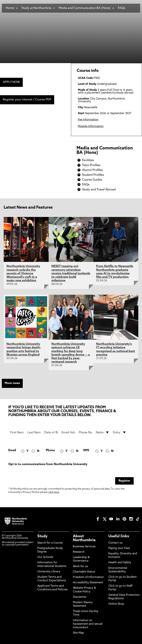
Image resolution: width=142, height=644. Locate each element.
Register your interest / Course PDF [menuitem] (27, 100)
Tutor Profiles (91, 165)
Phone (50, 450)
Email (12, 450)
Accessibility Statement (88, 583)
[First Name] (17, 432)
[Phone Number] (86, 432)
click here (54, 492)
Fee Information (88, 120)
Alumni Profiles (92, 170)
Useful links (119, 536)
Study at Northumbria (36, 8)
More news (12, 383)
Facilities (88, 160)
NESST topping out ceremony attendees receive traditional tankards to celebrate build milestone (71, 273)
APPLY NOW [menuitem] (11, 82)
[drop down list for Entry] (120, 432)
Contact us (115, 543)
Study (42, 536)
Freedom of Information (88, 577)
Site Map (78, 633)
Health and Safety (120, 563)
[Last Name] (34, 432)
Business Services (84, 547)
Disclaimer (80, 597)
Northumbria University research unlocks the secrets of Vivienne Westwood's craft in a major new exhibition (23, 273)
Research (79, 552)
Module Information (91, 126)
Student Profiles (93, 175)
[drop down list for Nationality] (103, 432)
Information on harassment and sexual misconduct (88, 624)
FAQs (121, 8)
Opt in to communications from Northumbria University (48, 464)
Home (10, 8)
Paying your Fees (119, 548)
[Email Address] (68, 432)
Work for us (80, 567)
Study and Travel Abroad (99, 190)
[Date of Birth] (51, 432)
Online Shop (116, 604)
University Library (49, 572)
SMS (86, 450)
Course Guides (92, 180)
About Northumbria (84, 538)
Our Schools (45, 557)
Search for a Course (50, 543)
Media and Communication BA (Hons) (85, 8)
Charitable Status (84, 572)
